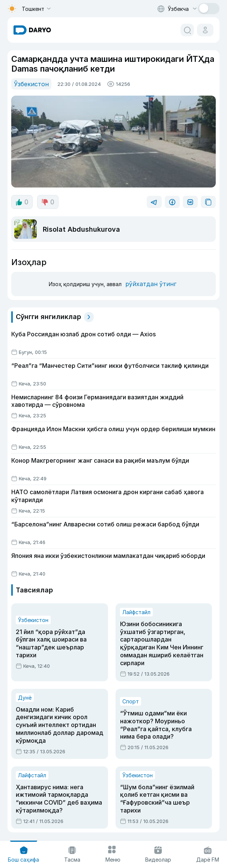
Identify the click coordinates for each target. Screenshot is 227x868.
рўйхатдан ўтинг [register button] (151, 284)
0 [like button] (22, 202)
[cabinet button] (205, 30)
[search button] (187, 30)
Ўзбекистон (31, 84)
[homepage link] (32, 30)
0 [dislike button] (48, 202)
